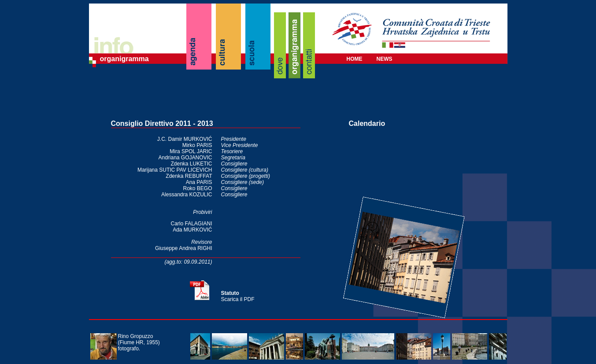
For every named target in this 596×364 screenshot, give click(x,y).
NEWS (385, 59)
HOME (355, 59)
